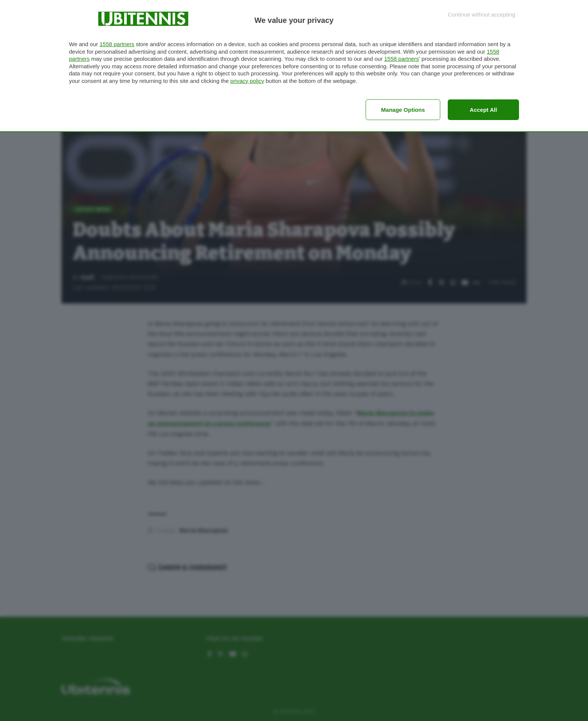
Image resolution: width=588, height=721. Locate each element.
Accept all (484, 110)
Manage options (403, 110)
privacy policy (247, 81)
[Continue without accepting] (481, 14)
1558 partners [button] (117, 44)
